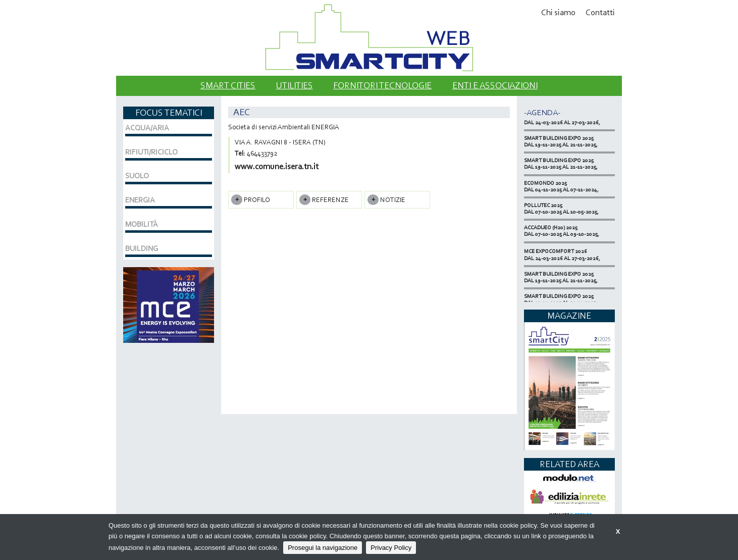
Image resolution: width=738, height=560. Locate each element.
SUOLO (137, 176)
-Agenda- (542, 112)
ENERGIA (140, 200)
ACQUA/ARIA (147, 128)
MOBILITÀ (142, 224)
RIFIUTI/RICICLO (151, 152)
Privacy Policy (391, 548)
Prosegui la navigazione (323, 548)
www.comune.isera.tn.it (277, 166)
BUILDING (142, 248)
